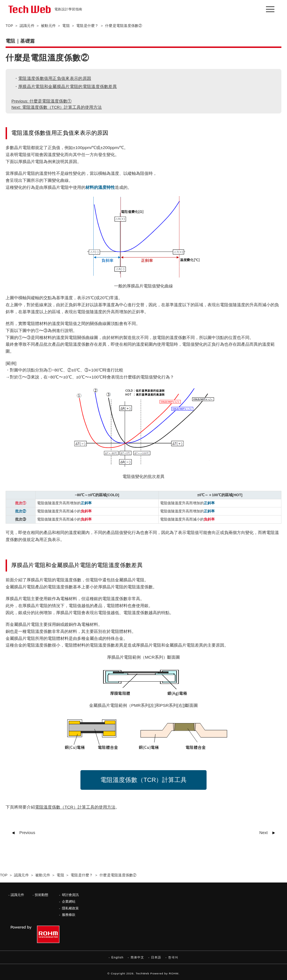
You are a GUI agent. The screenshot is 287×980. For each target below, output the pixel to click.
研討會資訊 (70, 895)
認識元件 (17, 895)
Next (263, 833)
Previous (27, 833)
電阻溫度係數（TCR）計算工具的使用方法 (75, 807)
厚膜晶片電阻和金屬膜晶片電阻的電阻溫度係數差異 (68, 86)
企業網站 (69, 901)
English (117, 957)
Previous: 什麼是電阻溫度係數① (41, 101)
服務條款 (69, 915)
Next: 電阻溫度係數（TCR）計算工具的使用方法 (57, 107)
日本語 (156, 957)
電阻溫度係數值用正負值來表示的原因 (55, 78)
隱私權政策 (70, 908)
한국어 (173, 957)
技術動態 (41, 895)
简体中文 (137, 957)
